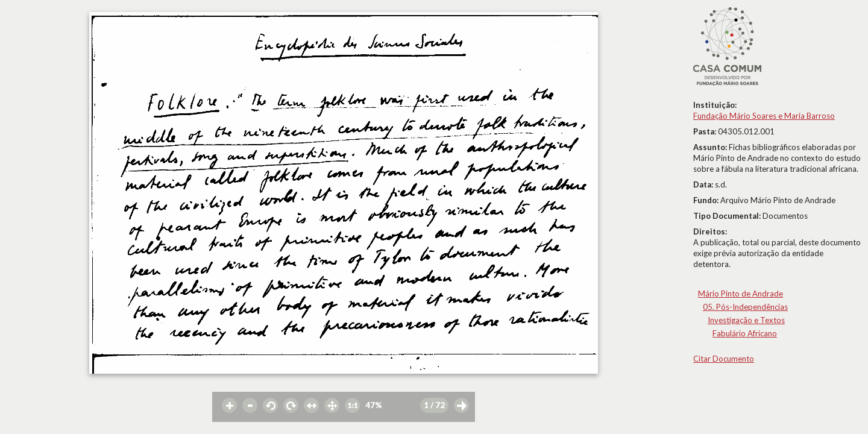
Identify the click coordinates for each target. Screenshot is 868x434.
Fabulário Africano (745, 333)
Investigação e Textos (746, 320)
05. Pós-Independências (745, 307)
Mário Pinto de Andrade (741, 294)
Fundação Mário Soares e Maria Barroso (764, 116)
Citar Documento (724, 359)
